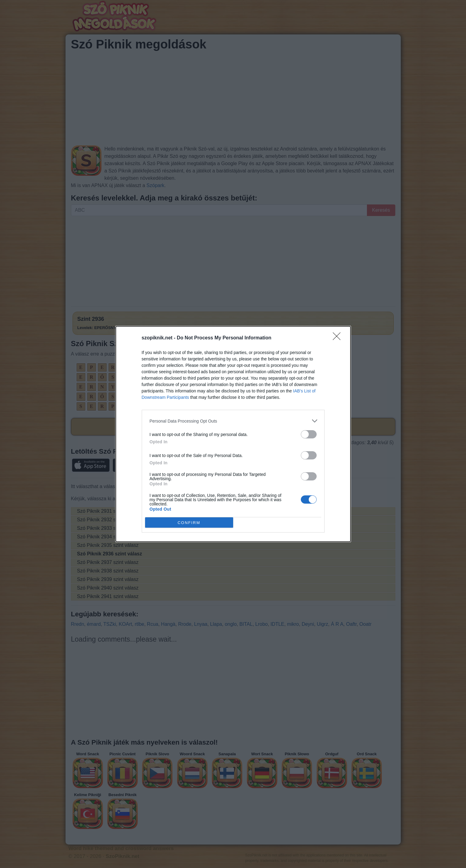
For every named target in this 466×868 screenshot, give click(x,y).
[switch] (309, 434)
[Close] (339, 338)
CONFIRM (189, 522)
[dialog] (233, 434)
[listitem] (233, 421)
